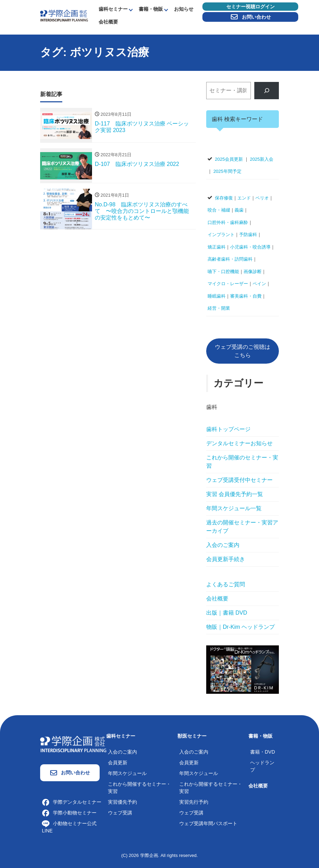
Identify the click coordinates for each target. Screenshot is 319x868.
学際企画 (149, 855)
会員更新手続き (226, 559)
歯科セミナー (113, 9)
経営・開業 (219, 308)
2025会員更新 (229, 159)
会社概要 (108, 22)
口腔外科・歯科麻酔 (228, 222)
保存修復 (224, 198)
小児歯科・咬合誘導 (250, 247)
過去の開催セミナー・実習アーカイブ (242, 527)
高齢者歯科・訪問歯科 (230, 259)
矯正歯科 (217, 247)
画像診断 (253, 272)
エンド (244, 198)
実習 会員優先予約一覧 (235, 494)
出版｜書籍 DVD (227, 613)
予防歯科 (248, 235)
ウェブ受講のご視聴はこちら (243, 351)
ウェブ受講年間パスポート (208, 823)
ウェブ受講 (120, 813)
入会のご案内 (223, 545)
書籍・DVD (263, 752)
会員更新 (118, 763)
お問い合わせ (250, 17)
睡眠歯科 (217, 296)
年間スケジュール (127, 773)
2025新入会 (262, 159)
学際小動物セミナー (69, 813)
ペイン (259, 284)
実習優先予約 (122, 802)
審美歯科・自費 (246, 296)
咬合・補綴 (219, 210)
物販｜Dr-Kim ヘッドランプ (240, 627)
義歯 (239, 210)
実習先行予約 (194, 802)
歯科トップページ (228, 429)
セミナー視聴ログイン (250, 7)
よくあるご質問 (226, 584)
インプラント (221, 235)
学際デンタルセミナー (72, 802)
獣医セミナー (192, 736)
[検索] (267, 90)
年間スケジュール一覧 (234, 508)
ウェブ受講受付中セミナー (239, 480)
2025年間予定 (227, 171)
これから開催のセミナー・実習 (242, 462)
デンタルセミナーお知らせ (239, 443)
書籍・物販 (151, 9)
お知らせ (184, 9)
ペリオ (262, 198)
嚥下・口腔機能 (223, 272)
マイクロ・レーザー (228, 284)
